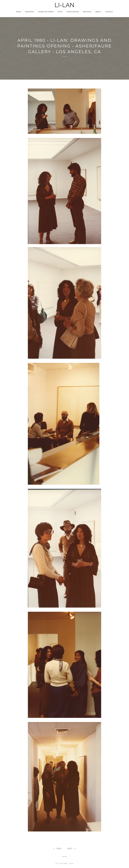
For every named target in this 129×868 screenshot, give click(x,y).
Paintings (30, 12)
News (19, 12)
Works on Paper (46, 12)
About (98, 12)
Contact (109, 12)
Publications (73, 12)
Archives (87, 12)
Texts (60, 12)
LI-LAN (64, 5)
